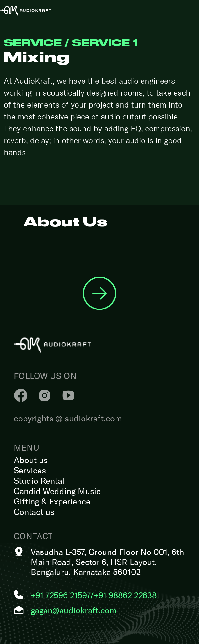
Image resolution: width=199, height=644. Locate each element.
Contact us (34, 511)
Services (30, 470)
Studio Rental (39, 480)
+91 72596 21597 (60, 595)
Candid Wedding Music (57, 491)
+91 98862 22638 (125, 595)
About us (31, 460)
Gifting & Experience (52, 501)
